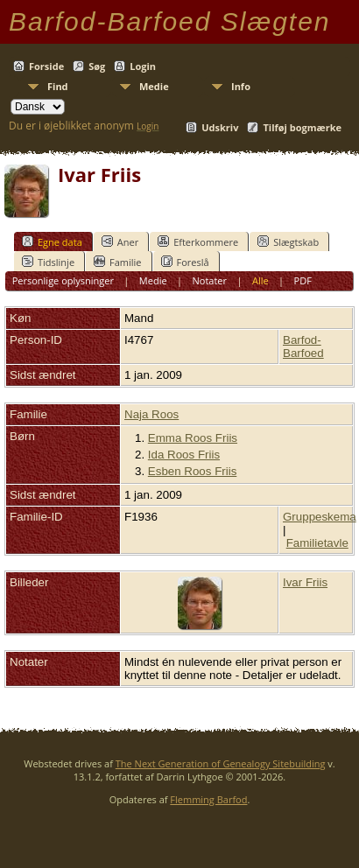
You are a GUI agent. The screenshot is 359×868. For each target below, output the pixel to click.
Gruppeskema (320, 517)
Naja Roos (151, 414)
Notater (210, 280)
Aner (120, 241)
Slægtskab (288, 241)
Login (143, 66)
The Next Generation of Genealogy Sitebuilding (221, 763)
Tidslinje (48, 262)
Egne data (52, 241)
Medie (154, 86)
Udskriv (220, 127)
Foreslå (185, 262)
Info (241, 86)
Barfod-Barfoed (303, 346)
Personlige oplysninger (63, 280)
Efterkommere (198, 241)
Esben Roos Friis (192, 471)
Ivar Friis (305, 582)
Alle (260, 280)
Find (58, 86)
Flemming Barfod (208, 799)
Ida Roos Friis (184, 455)
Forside (46, 66)
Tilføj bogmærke (302, 127)
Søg (97, 66)
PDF (303, 280)
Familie (117, 262)
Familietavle (317, 543)
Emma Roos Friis (193, 438)
